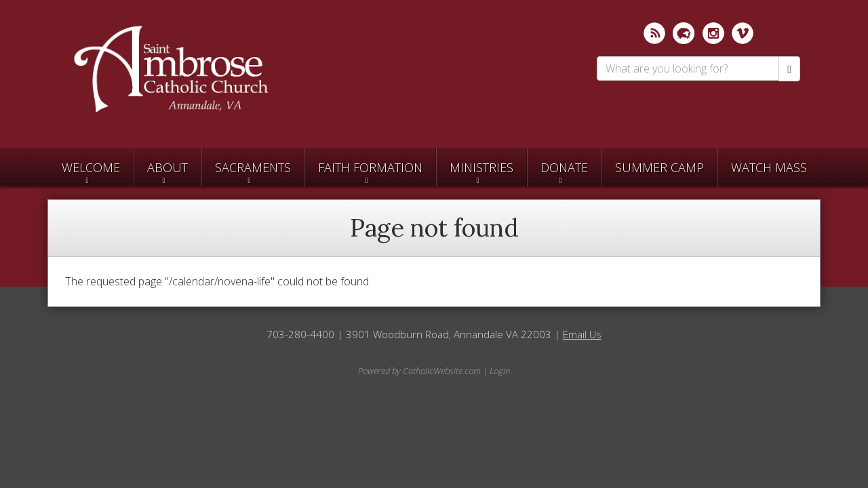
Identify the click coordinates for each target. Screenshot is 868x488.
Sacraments (253, 167)
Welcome (91, 167)
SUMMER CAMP (659, 167)
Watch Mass (769, 167)
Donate (564, 167)
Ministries (481, 167)
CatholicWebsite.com (442, 371)
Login (500, 371)
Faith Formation (370, 167)
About (167, 167)
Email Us (582, 334)
